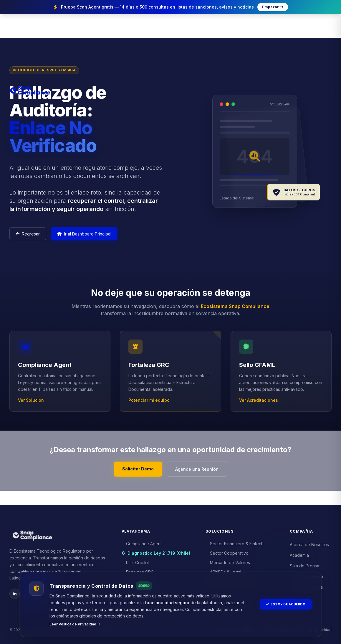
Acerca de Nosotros (309, 543)
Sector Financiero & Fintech (235, 542)
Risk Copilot (135, 561)
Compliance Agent (142, 542)
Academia (299, 554)
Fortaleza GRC (138, 570)
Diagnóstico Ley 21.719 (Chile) (156, 552)
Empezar (273, 7)
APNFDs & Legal (224, 570)
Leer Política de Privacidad (75, 624)
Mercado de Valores (228, 561)
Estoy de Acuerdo (282, 604)
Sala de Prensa (304, 564)
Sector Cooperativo (227, 552)
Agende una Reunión (200, 481)
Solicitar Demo (135, 481)
